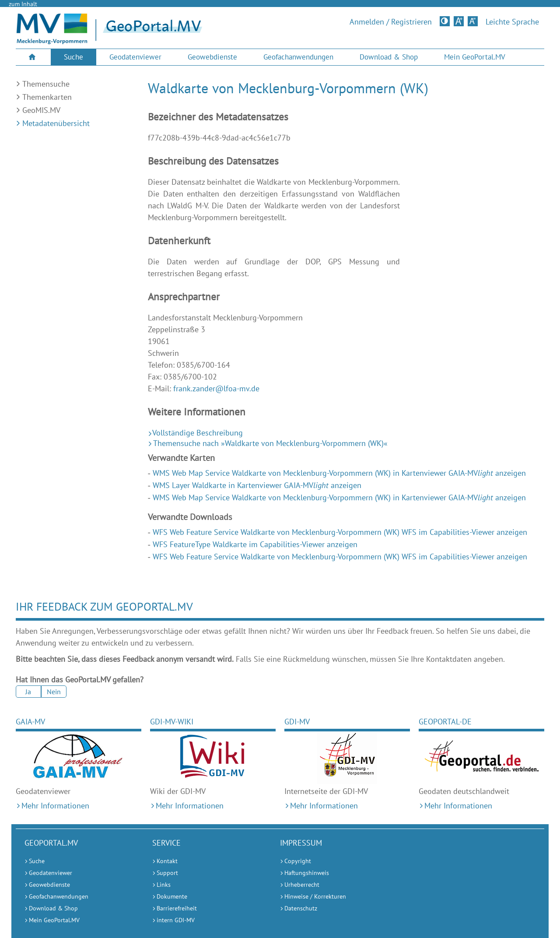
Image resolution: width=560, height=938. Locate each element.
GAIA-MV (30, 722)
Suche (73, 57)
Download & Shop (389, 57)
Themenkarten (47, 97)
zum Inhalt (23, 4)
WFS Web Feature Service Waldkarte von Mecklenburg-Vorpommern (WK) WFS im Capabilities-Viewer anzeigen (340, 532)
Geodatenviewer (135, 57)
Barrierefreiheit (177, 908)
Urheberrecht (302, 885)
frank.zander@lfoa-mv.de (216, 388)
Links (164, 885)
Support (167, 873)
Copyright (298, 861)
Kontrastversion (446, 21)
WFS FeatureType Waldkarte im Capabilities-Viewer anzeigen (255, 544)
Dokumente (172, 896)
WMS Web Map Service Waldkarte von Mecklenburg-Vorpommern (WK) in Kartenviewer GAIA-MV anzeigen (339, 473)
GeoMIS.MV (41, 110)
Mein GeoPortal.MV (475, 57)
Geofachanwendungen (298, 57)
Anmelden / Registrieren (391, 22)
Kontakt (167, 861)
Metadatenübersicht (56, 123)
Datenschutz (301, 908)
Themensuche (46, 84)
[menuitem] (33, 57)
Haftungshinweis (307, 873)
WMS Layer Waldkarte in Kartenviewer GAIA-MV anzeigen (257, 485)
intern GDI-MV (176, 920)
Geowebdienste (212, 57)
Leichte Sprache (512, 22)
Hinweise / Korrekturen (315, 896)
